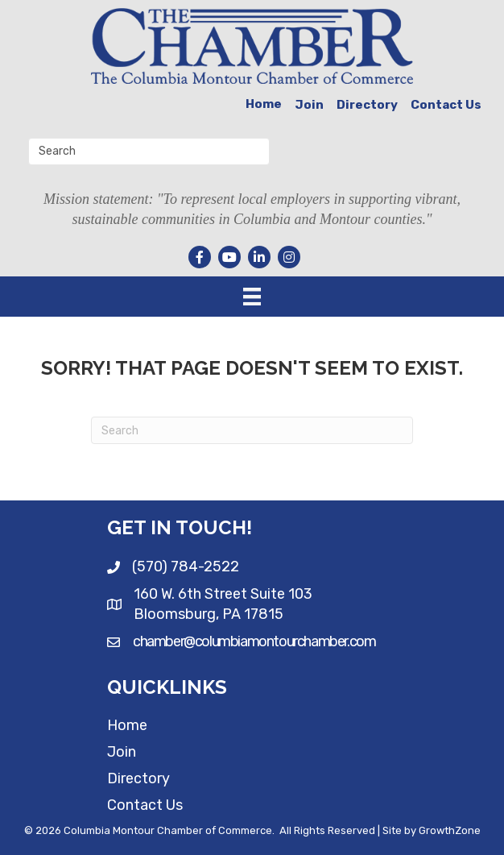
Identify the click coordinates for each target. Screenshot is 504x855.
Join (309, 105)
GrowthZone (450, 830)
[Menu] (252, 297)
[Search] (252, 430)
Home (264, 104)
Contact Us (446, 105)
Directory (367, 105)
